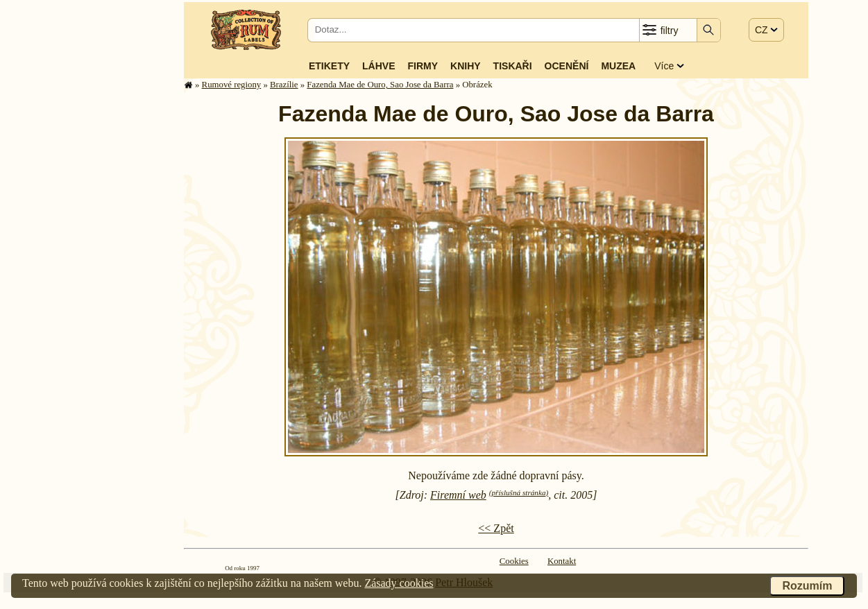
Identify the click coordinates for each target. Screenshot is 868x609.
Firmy (423, 66)
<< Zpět (496, 528)
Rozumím (807, 586)
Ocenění (567, 66)
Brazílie (284, 85)
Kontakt (562, 561)
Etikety (329, 66)
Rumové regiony (232, 85)
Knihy (466, 66)
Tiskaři (513, 66)
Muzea (618, 66)
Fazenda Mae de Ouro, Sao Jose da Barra (380, 85)
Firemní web (458, 495)
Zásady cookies (399, 583)
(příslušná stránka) (519, 492)
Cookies (514, 561)
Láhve (378, 66)
